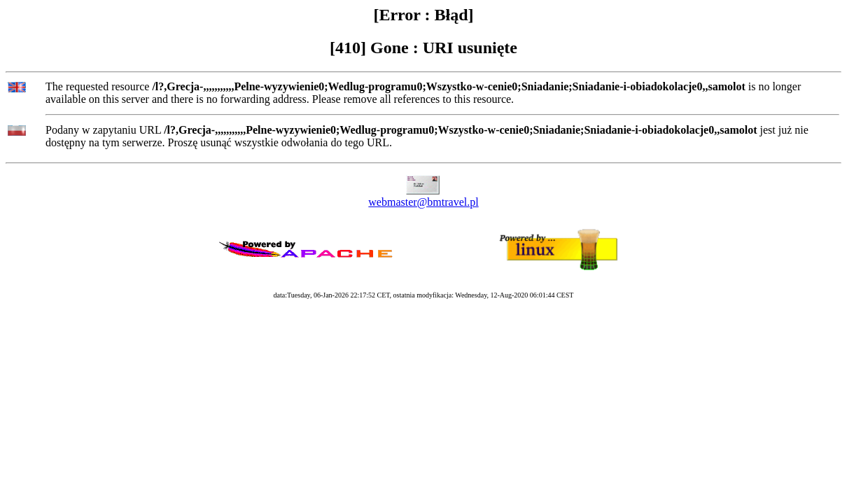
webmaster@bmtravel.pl (423, 202)
